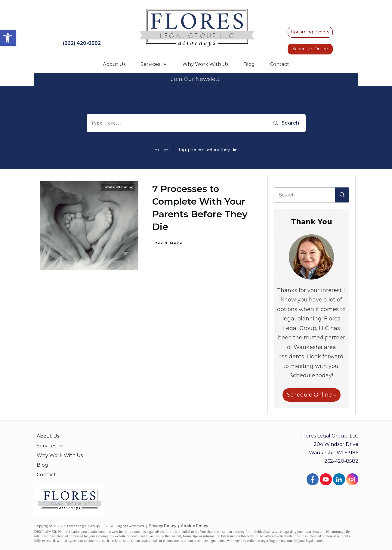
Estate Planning (118, 187)
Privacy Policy (162, 526)
